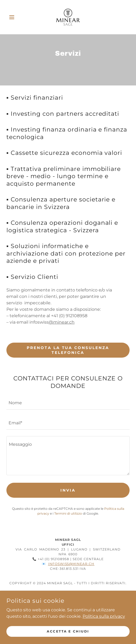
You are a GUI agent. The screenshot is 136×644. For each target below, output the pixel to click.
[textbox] (68, 403)
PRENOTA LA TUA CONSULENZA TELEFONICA (68, 350)
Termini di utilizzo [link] (68, 513)
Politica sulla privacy (104, 616)
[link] (68, 17)
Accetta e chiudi (68, 631)
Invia (68, 490)
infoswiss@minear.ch (71, 564)
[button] (16, 17)
